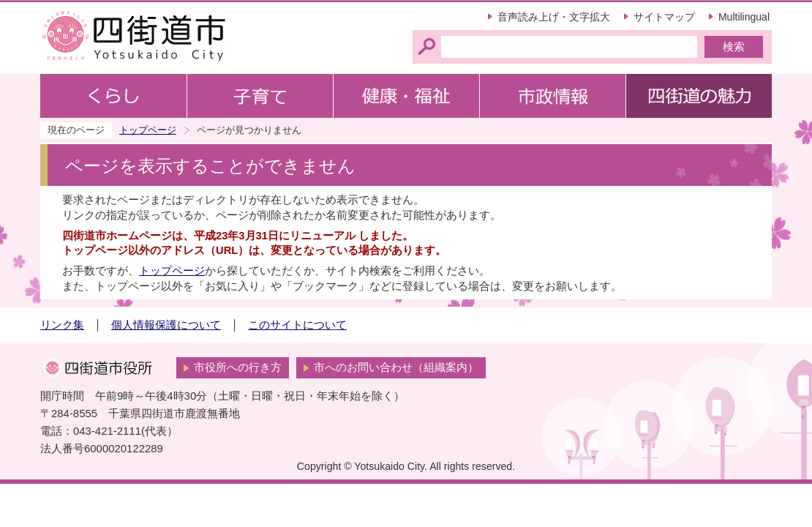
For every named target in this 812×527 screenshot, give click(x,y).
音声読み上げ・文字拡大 (554, 17)
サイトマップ (664, 17)
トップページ (148, 130)
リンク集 (62, 325)
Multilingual (744, 17)
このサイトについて (297, 325)
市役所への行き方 (238, 367)
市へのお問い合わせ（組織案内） (396, 367)
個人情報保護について (166, 325)
